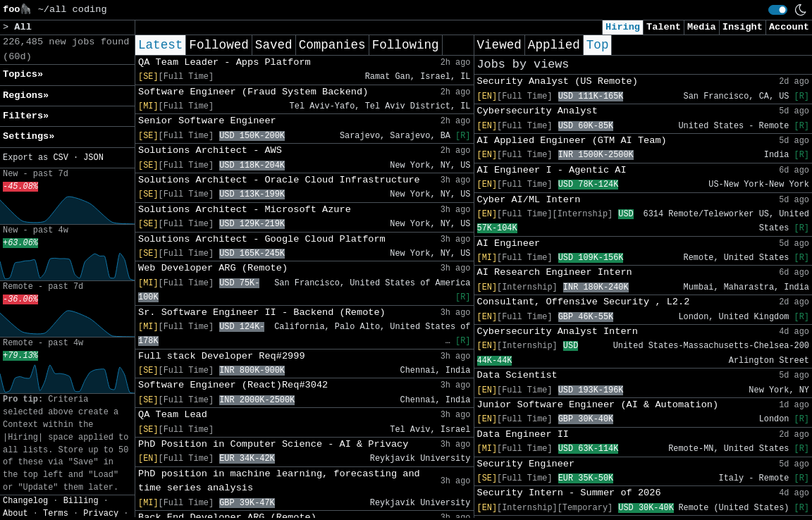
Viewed (499, 45)
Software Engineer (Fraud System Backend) (253, 92)
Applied (554, 45)
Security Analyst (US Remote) (558, 81)
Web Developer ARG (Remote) (213, 268)
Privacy (101, 514)
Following (406, 45)
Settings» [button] (29, 136)
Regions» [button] (26, 95)
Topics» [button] (23, 74)
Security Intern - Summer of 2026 (569, 493)
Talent (664, 27)
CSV (60, 158)
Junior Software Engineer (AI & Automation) (598, 405)
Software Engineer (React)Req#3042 (233, 385)
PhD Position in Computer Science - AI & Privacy (273, 444)
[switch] (778, 10)
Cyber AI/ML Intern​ (529, 200)
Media (702, 27)
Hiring (623, 27)
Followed (219, 45)
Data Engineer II (523, 434)
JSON (93, 158)
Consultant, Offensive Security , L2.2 (584, 302)
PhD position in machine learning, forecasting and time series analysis (279, 481)
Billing (81, 501)
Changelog (25, 501)
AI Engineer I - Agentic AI (552, 170)
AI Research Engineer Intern (555, 272)
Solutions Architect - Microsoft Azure (245, 210)
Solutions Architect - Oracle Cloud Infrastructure (279, 180)
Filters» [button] (26, 116)
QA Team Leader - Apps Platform (224, 62)
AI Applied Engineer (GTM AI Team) (572, 141)
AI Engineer (509, 243)
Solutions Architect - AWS (210, 150)
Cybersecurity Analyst (537, 111)
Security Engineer (526, 464)
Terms (56, 514)
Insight (743, 27)
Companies (332, 45)
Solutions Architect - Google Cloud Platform (262, 239)
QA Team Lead (173, 415)
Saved (274, 45)
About (16, 514)
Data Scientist (517, 375)
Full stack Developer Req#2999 (222, 356)
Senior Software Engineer (207, 121)
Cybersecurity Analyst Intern (558, 332)
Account (789, 27)
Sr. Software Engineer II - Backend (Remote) (262, 312)
